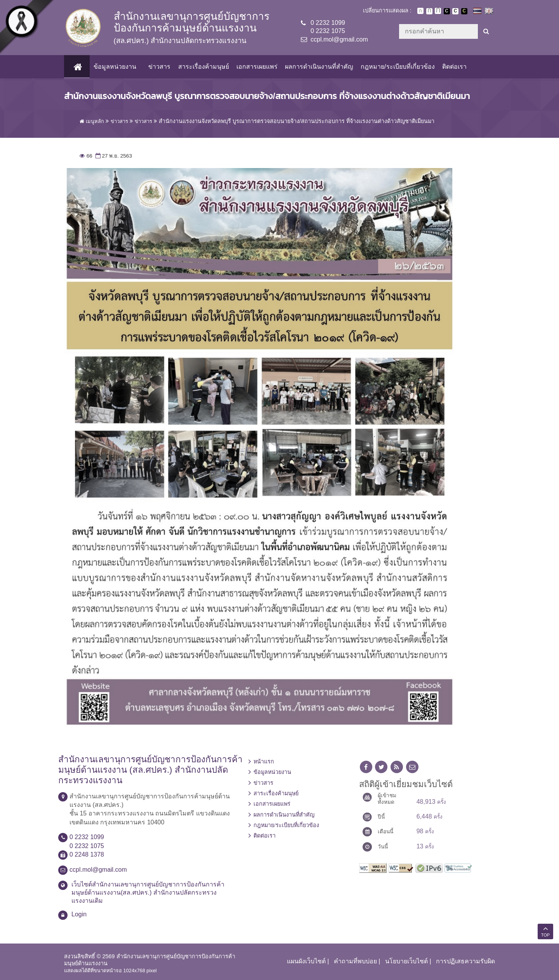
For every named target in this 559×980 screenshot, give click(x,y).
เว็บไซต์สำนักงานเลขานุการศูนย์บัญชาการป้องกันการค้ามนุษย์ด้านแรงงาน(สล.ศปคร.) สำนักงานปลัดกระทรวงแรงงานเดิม (148, 892)
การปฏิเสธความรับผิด (465, 961)
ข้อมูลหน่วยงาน (115, 67)
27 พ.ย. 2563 (113, 156)
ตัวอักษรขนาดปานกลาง (429, 11)
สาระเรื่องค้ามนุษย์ (203, 67)
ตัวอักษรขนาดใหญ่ (438, 11)
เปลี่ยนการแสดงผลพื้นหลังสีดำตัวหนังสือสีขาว (447, 11)
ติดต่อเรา (454, 67)
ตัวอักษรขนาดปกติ (420, 11)
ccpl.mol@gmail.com (339, 39)
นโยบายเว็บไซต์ (406, 961)
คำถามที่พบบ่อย (355, 961)
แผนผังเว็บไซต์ (306, 961)
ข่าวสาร (159, 67)
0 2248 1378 (87, 854)
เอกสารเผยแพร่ (257, 67)
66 (86, 156)
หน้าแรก (264, 761)
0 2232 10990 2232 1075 (328, 27)
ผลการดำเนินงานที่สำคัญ (319, 67)
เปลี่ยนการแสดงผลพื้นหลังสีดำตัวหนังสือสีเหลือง (464, 11)
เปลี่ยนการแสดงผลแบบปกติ (455, 11)
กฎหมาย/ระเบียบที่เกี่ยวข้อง (398, 67)
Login (79, 914)
